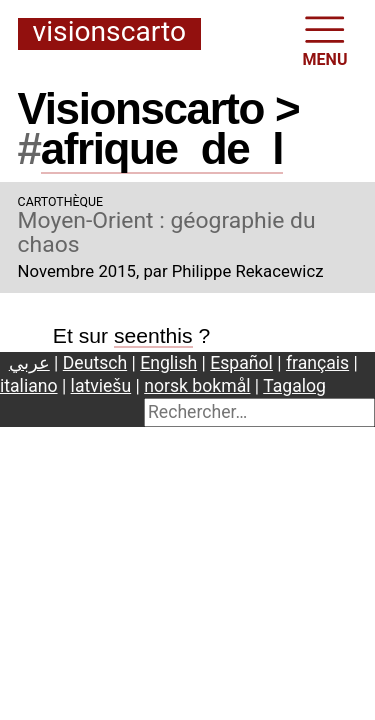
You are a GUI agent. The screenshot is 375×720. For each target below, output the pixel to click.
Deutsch (95, 363)
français (317, 363)
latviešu (101, 386)
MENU (325, 39)
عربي (29, 363)
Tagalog (294, 386)
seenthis (153, 335)
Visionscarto (109, 33)
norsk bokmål (197, 386)
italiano (29, 386)
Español (241, 363)
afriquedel (162, 148)
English (168, 363)
